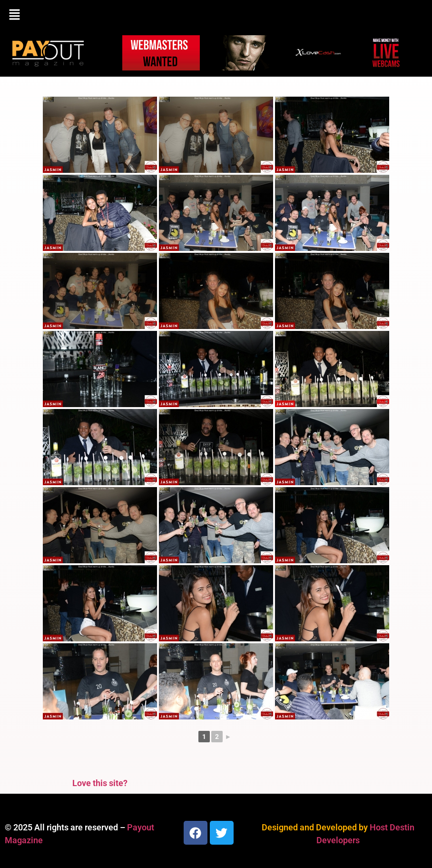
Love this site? (100, 783)
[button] (216, 15)
